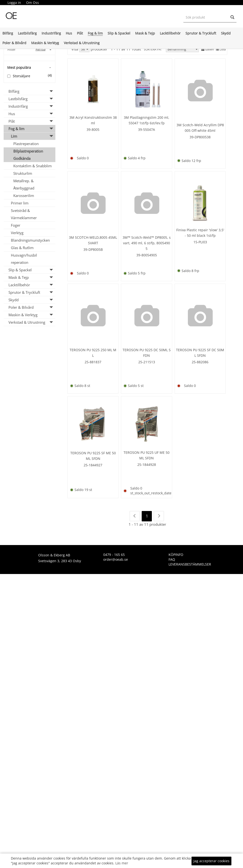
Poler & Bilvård (14, 43)
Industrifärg (51, 33)
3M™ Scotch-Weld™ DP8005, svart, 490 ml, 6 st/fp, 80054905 (147, 242)
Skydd (226, 33)
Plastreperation (26, 144)
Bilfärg (8, 33)
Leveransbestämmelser (190, 562)
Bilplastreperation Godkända (28, 155)
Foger (16, 225)
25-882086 (200, 360)
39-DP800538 (200, 136)
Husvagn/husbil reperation (24, 259)
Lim (14, 136)
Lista (221, 49)
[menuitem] (14, 3)
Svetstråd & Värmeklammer (24, 214)
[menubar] (23, 3)
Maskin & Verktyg (45, 43)
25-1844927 (93, 463)
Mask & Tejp (145, 33)
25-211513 (147, 360)
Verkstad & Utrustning (82, 43)
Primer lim (20, 203)
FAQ (172, 557)
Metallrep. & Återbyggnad (24, 184)
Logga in (14, 3)
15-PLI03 (200, 241)
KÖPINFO (176, 553)
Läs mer (122, 863)
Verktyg (17, 233)
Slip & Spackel (119, 33)
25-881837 (93, 360)
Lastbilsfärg (27, 33)
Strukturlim (23, 173)
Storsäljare (22, 76)
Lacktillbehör (170, 33)
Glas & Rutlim (22, 248)
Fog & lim (95, 33)
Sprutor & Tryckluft (201, 33)
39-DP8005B (93, 248)
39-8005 (93, 129)
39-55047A (147, 129)
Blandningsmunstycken (30, 240)
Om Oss (33, 3)
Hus (69, 33)
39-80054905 (147, 254)
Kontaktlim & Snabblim (33, 166)
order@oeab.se (116, 557)
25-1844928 (147, 463)
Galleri (208, 49)
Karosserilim (24, 196)
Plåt (80, 33)
